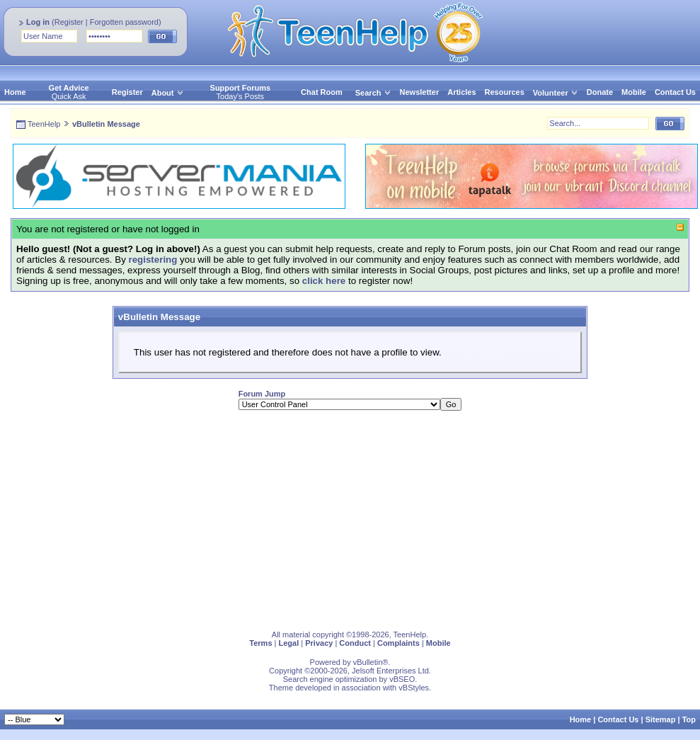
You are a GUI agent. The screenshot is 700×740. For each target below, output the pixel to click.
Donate (600, 92)
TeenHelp (44, 124)
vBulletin (368, 662)
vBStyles (414, 688)
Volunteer (551, 93)
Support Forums (241, 88)
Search (373, 93)
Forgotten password (124, 22)
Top (689, 719)
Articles (461, 92)
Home (15, 92)
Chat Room (322, 92)
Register (69, 22)
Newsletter (420, 92)
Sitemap (661, 719)
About (163, 93)
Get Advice (69, 88)
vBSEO (402, 679)
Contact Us (675, 92)
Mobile (634, 92)
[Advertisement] (304, 520)
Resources (505, 92)
